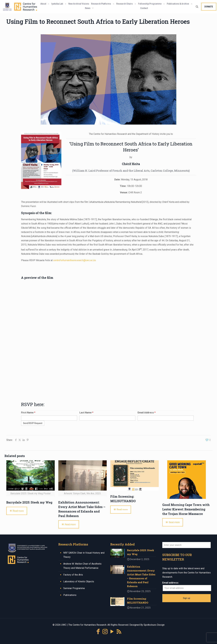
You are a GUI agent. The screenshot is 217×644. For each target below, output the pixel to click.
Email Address (147, 413)
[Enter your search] (186, 545)
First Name (28, 413)
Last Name (86, 413)
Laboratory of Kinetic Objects (79, 581)
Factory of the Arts (73, 575)
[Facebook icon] (98, 632)
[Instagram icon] (105, 632)
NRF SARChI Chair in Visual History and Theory (84, 555)
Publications (70, 595)
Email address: (171, 583)
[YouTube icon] (112, 632)
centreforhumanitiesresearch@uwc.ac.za (74, 260)
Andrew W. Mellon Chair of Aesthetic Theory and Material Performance (82, 566)
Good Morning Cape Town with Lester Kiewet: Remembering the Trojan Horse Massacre (186, 509)
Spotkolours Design (154, 625)
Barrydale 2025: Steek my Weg (29, 502)
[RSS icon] (119, 632)
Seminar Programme (74, 588)
